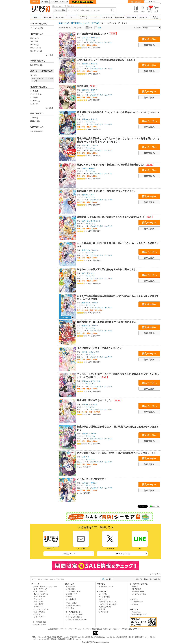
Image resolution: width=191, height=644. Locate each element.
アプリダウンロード (106, 586)
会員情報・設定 (71, 594)
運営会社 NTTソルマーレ (136, 629)
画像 (98, 28)
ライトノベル (107, 17)
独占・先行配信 (40, 612)
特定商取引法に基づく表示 (100, 629)
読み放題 (45, 2)
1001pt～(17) (35, 121)
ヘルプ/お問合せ (105, 597)
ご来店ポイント (69, 554)
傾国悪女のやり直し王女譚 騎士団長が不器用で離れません (107, 322)
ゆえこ (93, 273)
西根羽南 (85, 90)
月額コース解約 (71, 603)
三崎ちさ (85, 483)
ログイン (152, 2)
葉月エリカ (86, 146)
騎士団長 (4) (37, 94)
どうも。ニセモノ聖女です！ (92, 479)
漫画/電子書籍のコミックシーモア (45, 586)
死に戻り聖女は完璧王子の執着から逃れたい (100, 348)
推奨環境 (102, 609)
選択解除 (34, 75)
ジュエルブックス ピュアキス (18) (42, 80)
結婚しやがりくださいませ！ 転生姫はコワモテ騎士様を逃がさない (111, 165)
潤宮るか (94, 483)
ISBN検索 (125, 629)
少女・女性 (60, 17)
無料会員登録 (136, 2)
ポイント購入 (71, 589)
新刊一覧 (157, 579)
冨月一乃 (94, 119)
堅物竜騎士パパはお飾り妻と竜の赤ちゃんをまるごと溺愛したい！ (111, 217)
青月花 (85, 352)
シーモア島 (64, 2)
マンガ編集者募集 (138, 591)
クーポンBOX (71, 599)
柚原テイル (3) (36, 48)
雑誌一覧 (139, 579)
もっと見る (49, 55)
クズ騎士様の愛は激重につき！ (93, 34)
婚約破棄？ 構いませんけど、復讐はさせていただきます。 (107, 191)
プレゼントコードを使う (75, 614)
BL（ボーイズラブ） (41, 594)
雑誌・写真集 (131, 17)
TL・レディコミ (40, 597)
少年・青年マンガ (40, 589)
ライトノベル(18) (37, 28)
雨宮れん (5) (35, 38)
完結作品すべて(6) (37, 131)
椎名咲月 (94, 64)
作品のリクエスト (105, 607)
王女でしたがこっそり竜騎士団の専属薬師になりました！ (106, 60)
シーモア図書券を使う (74, 612)
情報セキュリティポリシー (83, 629)
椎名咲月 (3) (35, 45)
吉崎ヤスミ (95, 90)
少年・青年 (48, 17)
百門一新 (85, 221)
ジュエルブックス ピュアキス (101, 43)
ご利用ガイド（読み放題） (108, 604)
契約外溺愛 (83, 86)
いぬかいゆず (94, 352)
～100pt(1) (34, 118)
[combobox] (91, 10)
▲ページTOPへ (156, 574)
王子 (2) (36, 104)
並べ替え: (138, 28)
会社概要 (50, 629)
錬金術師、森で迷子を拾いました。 (95, 400)
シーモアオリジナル (41, 609)
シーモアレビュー (39, 625)
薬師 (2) (36, 97)
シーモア (35, 2)
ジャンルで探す (60, 10)
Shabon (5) (34, 41)
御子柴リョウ (95, 38)
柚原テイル (86, 250)
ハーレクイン (39, 607)
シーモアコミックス (84, 17)
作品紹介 (135, 586)
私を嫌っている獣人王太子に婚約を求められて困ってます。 (108, 270)
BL (71, 17)
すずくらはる (95, 381)
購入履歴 (69, 597)
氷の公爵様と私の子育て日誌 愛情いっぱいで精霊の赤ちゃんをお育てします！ (118, 453)
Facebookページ (137, 602)
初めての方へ (104, 599)
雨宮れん (85, 64)
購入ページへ (149, 39)
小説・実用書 (119, 17)
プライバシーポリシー (67, 629)
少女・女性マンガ (40, 591)
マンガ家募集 (136, 589)
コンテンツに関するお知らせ (76, 620)
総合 (36, 17)
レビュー (55, 2)
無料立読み (149, 45)
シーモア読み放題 (39, 622)
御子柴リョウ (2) (36, 51)
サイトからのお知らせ (74, 617)
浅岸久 (85, 169)
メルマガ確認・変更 (73, 591)
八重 (84, 457)
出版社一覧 (148, 579)
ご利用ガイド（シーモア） (108, 602)
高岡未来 (85, 381)
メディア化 (143, 17)
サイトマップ (104, 612)
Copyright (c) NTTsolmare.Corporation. (95, 642)
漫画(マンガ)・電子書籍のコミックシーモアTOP (79, 23)
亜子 (92, 195)
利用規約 (57, 629)
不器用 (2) (36, 101)
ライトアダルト (155, 17)
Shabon (95, 146)
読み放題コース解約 (73, 605)
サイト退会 (70, 608)
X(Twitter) (135, 604)
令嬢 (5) (36, 91)
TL (96, 17)
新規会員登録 (71, 586)
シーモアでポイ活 (122, 554)
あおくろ (85, 38)
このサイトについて (115, 629)
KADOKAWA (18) (36, 65)
